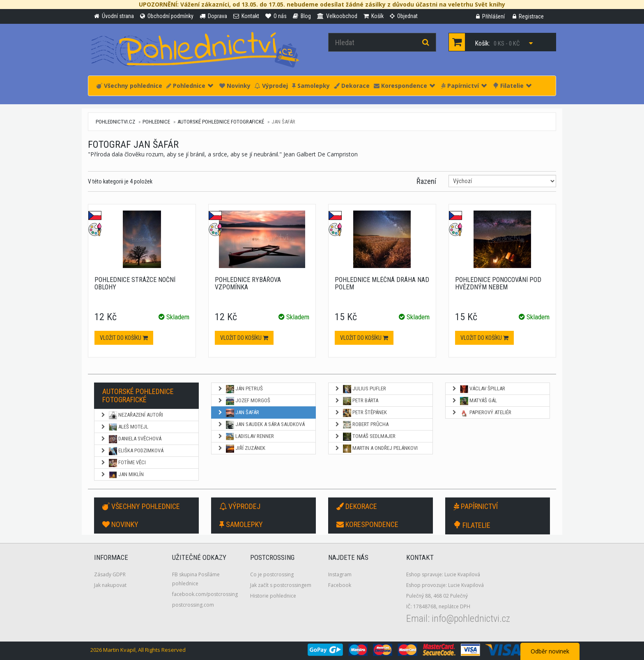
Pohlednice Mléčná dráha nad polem (382, 283)
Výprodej (271, 86)
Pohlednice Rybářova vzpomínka (248, 283)
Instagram (340, 574)
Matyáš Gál (474, 401)
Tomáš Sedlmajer (365, 437)
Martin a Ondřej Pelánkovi (376, 449)
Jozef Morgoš (244, 401)
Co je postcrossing (272, 574)
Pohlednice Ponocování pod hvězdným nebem (498, 283)
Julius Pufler (360, 389)
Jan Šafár (238, 413)
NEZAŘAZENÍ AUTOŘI (132, 415)
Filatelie (512, 86)
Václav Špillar (478, 389)
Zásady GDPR (110, 574)
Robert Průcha (361, 425)
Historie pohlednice (273, 596)
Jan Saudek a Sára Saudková (261, 425)
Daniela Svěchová (131, 439)
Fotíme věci (123, 463)
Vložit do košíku (124, 338)
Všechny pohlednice (129, 86)
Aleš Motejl (124, 427)
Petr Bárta (356, 401)
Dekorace (352, 86)
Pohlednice (190, 86)
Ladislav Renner (246, 437)
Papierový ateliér (481, 413)
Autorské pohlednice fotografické (221, 122)
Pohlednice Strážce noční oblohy (135, 283)
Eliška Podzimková (132, 451)
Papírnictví (464, 86)
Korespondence (404, 86)
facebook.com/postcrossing (205, 594)
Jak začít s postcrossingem (281, 585)
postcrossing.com (193, 605)
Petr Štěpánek (361, 413)
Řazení (426, 181)
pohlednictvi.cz (115, 122)
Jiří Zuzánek (241, 449)
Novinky (235, 86)
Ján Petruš (240, 389)
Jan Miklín (122, 475)
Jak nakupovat (110, 585)
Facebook (340, 585)
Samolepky (311, 86)
